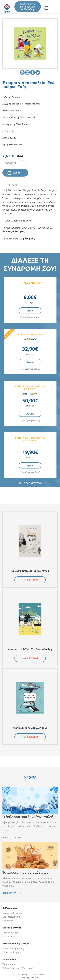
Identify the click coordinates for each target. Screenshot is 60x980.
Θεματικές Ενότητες (12, 913)
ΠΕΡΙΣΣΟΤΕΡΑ (9, 837)
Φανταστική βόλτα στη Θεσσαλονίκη (30, 649)
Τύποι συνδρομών (12, 952)
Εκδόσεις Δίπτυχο (11, 917)
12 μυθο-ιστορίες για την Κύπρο (30, 571)
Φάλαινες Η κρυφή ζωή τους (30, 728)
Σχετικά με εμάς (10, 933)
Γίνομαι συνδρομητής (13, 949)
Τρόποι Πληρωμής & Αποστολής (18, 968)
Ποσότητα (10, 163)
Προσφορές (8, 921)
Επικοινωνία (9, 937)
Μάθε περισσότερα (30, 483)
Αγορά (17, 173)
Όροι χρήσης (9, 964)
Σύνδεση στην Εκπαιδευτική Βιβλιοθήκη (28, 7)
